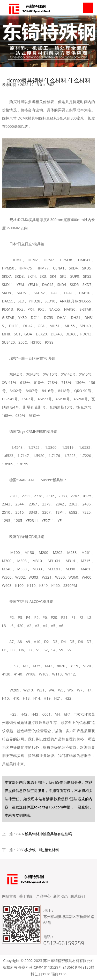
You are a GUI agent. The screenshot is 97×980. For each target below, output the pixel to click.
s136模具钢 (72, 967)
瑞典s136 (59, 974)
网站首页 (9, 896)
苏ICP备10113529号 (45, 967)
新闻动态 (61, 896)
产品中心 (43, 896)
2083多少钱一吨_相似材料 (38, 850)
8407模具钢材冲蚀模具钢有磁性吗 (44, 834)
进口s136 (43, 974)
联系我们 (78, 896)
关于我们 (26, 896)
